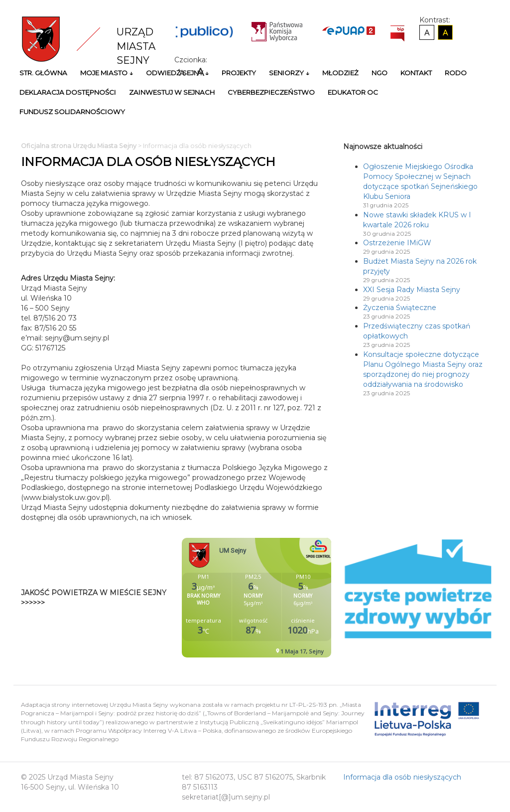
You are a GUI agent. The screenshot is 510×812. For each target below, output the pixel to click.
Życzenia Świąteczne (400, 308)
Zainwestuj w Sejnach (172, 92)
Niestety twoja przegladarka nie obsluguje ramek (281, 598)
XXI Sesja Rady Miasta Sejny (412, 290)
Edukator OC (353, 92)
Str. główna (43, 73)
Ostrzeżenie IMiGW (397, 243)
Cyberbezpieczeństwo (271, 92)
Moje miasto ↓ (107, 73)
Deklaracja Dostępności (68, 92)
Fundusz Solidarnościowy (72, 112)
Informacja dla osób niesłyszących (402, 777)
